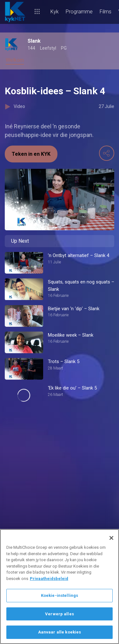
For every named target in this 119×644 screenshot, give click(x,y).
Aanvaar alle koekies (60, 632)
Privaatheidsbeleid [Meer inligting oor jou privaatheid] (49, 579)
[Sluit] (111, 538)
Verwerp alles (60, 614)
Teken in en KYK (31, 154)
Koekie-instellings (60, 595)
